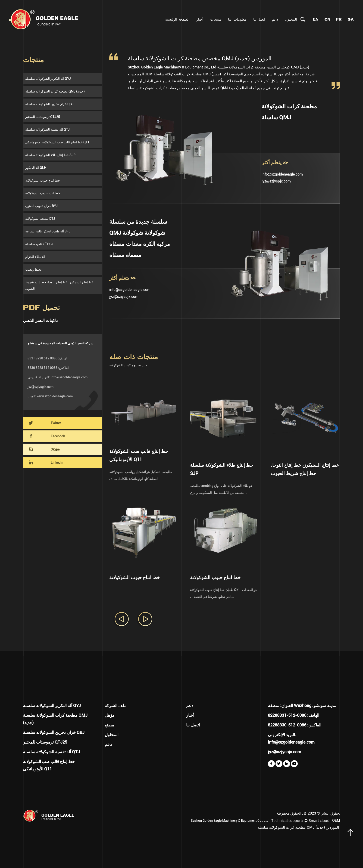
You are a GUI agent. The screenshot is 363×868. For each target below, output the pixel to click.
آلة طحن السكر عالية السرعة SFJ (48, 231)
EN (316, 19)
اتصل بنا (259, 19)
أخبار (200, 19)
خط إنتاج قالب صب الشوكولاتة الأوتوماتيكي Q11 (57, 142)
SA (351, 19)
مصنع (109, 725)
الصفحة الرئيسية (177, 19)
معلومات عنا (237, 19)
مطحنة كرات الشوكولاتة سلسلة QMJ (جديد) (55, 91)
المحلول (291, 19)
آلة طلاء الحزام (35, 257)
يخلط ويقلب (33, 269)
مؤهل (110, 715)
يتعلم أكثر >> (275, 162)
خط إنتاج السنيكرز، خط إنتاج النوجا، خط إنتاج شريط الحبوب (59, 285)
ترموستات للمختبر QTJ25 (43, 117)
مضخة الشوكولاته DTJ (40, 219)
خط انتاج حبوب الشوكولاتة (43, 180)
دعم (275, 19)
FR (339, 19)
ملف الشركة (116, 706)
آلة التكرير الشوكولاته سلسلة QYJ (48, 79)
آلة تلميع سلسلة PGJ (39, 244)
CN (327, 19)
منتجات (216, 19)
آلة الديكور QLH (36, 168)
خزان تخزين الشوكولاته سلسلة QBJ (49, 104)
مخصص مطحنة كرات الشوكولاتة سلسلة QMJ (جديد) (183, 88)
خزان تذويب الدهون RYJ (41, 206)
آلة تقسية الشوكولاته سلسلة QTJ (47, 130)
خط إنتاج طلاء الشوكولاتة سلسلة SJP (50, 155)
